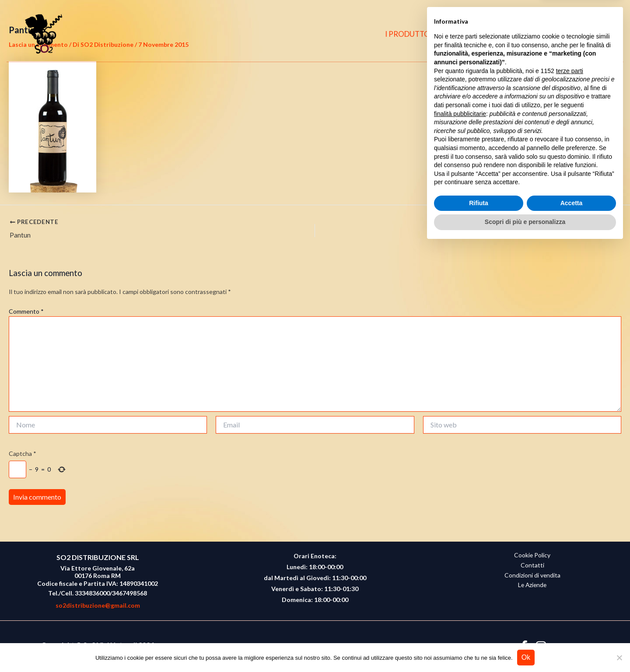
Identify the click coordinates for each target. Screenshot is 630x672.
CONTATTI (527, 34)
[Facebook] (568, 34)
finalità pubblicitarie (460, 539)
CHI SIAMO (475, 34)
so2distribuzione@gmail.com (98, 605)
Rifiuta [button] (479, 629)
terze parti (570, 497)
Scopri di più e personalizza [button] (525, 648)
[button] (604, 34)
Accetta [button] (572, 629)
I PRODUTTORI (416, 34)
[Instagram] (585, 34)
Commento (26, 311)
